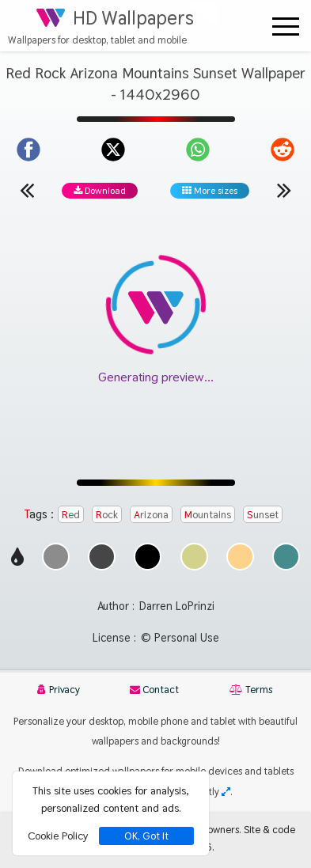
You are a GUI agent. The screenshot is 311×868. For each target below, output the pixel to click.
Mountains (208, 514)
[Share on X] (113, 150)
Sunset (263, 514)
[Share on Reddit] (283, 150)
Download (100, 191)
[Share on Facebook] (28, 150)
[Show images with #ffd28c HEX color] (240, 566)
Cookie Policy (58, 836)
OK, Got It (146, 836)
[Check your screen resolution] (226, 792)
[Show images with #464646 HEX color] (102, 566)
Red (71, 514)
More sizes (210, 191)
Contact (154, 690)
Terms (251, 690)
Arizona (151, 514)
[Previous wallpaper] (27, 190)
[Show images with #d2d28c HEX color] (194, 566)
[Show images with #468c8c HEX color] (286, 566)
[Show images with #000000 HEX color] (148, 566)
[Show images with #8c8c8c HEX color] (56, 566)
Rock (107, 514)
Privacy (59, 690)
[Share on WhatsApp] (198, 150)
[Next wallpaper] (284, 190)
